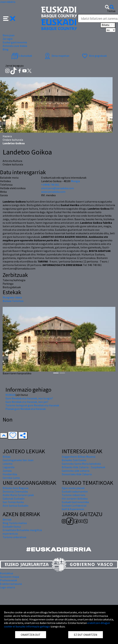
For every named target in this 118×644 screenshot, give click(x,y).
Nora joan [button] (9, 35)
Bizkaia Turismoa (13, 301)
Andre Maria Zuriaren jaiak (18, 495)
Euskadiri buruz (12, 527)
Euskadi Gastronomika (75, 502)
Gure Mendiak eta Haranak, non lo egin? (29, 398)
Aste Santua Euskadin (15, 506)
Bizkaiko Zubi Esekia (74, 460)
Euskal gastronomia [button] (15, 42)
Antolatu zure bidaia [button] (15, 46)
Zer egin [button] (8, 39)
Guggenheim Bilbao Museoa (79, 457)
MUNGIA (10, 395)
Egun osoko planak (73, 488)
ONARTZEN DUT (31, 635)
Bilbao (7, 457)
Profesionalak (9, 580)
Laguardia (9, 467)
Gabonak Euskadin (14, 499)
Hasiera (7, 136)
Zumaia (7, 471)
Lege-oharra (7, 587)
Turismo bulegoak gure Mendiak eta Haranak (32, 405)
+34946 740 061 (50, 185)
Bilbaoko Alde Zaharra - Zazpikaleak (83, 467)
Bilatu (108, 25)
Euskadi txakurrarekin (75, 491)
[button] (9, 18)
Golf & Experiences (73, 509)
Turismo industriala (74, 495)
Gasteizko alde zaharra (76, 471)
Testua (111, 11)
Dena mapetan (57, 56)
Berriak (7, 519)
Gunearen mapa (9, 577)
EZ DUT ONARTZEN (86, 635)
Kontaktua (7, 573)
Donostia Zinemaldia (15, 491)
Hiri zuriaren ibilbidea (75, 499)
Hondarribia (10, 474)
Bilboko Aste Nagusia (15, 488)
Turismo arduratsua (14, 537)
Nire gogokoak (94, 56)
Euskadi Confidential (74, 506)
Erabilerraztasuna (11, 584)
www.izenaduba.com (53, 192)
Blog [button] (6, 49)
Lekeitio (8, 464)
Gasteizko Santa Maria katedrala (81, 464)
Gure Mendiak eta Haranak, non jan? (27, 402)
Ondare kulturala (13, 140)
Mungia (75, 181)
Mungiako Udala (12, 297)
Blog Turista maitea (15, 523)
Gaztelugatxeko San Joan (18, 460)
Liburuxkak (22, 56)
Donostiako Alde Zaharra (77, 474)
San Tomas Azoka (13, 502)
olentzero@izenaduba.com (58, 188)
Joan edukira (8, 2)
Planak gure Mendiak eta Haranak (26, 409)
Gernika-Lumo (11, 478)
